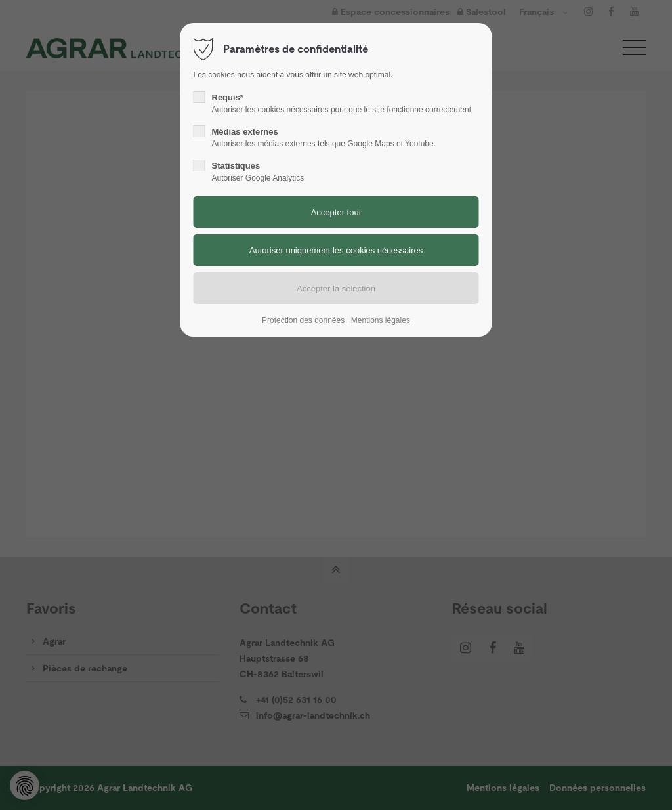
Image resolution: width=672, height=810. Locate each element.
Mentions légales (381, 320)
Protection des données (303, 320)
